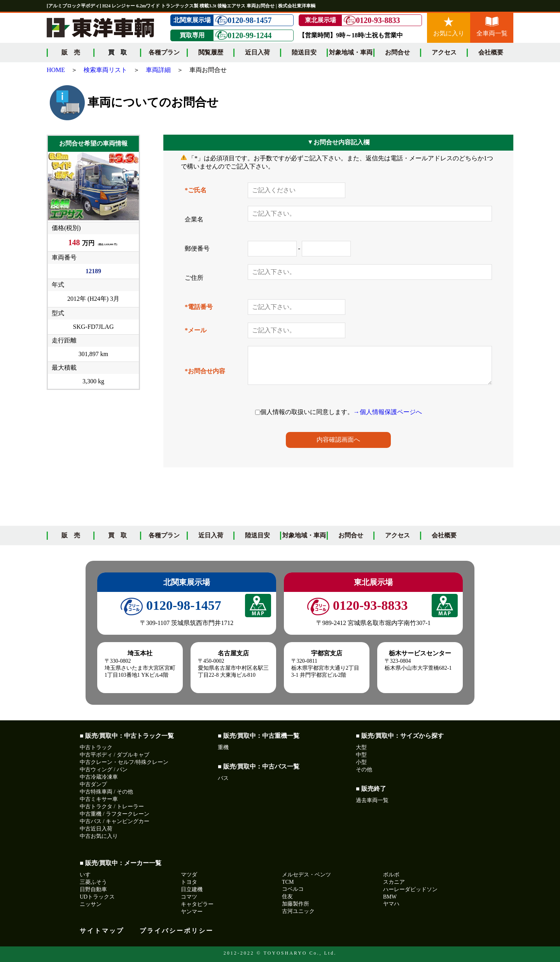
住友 (287, 896)
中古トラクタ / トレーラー (112, 807)
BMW (390, 897)
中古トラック (96, 747)
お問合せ (397, 52)
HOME (56, 70)
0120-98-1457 (243, 20)
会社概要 (491, 52)
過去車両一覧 (372, 800)
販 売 (71, 52)
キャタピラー (197, 904)
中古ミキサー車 (99, 799)
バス (223, 778)
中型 (361, 755)
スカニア (394, 882)
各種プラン (164, 52)
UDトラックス (97, 897)
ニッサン (91, 904)
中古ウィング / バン (104, 770)
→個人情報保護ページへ (388, 412)
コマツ (189, 897)
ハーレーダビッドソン (410, 889)
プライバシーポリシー (177, 931)
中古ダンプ (93, 784)
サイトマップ (102, 931)
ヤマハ (391, 904)
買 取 (117, 535)
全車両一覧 (492, 27)
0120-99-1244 (243, 35)
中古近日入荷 (96, 829)
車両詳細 (158, 70)
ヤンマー (192, 912)
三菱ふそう (93, 882)
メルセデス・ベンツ (306, 875)
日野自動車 (93, 889)
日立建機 (192, 889)
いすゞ (88, 875)
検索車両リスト (105, 70)
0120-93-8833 (372, 20)
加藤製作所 (296, 904)
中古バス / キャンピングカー (115, 821)
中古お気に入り (99, 836)
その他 (364, 770)
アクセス (444, 52)
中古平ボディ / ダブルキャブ (115, 755)
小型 (361, 762)
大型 (361, 747)
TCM (288, 882)
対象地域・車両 (351, 52)
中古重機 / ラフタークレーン (115, 814)
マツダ (189, 875)
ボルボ (391, 875)
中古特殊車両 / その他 (106, 792)
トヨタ (189, 882)
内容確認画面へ (338, 440)
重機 (223, 747)
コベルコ (293, 889)
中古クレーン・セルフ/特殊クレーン (124, 762)
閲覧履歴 (211, 52)
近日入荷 (257, 52)
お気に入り (449, 27)
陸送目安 (304, 52)
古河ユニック (298, 911)
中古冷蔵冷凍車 (99, 777)
